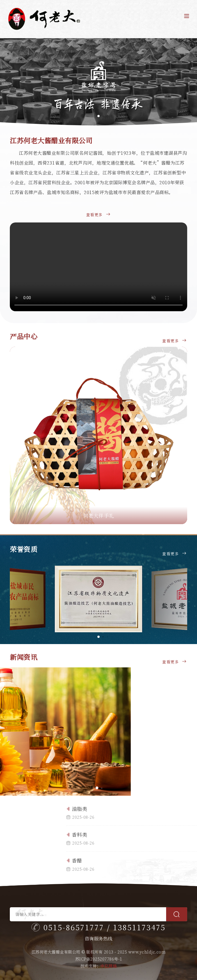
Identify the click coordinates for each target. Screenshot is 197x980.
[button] (191, 82)
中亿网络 (109, 966)
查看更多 (99, 219)
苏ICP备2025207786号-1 (99, 959)
